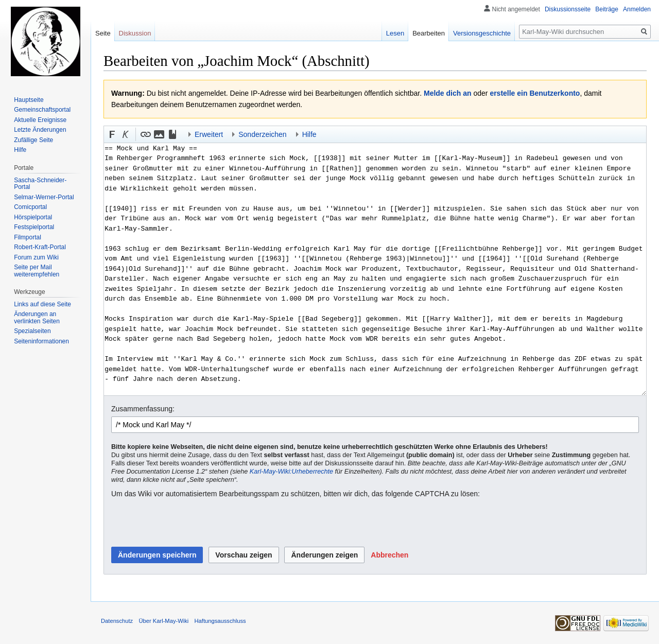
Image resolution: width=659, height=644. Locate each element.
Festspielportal (34, 227)
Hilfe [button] (309, 134)
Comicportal (30, 207)
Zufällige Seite (33, 140)
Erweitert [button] (209, 134)
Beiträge (607, 9)
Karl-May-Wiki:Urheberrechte (291, 472)
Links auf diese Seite (42, 304)
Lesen (395, 33)
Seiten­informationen (41, 341)
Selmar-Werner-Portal (44, 197)
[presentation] (189, 523)
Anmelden (637, 9)
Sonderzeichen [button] (262, 134)
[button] (112, 134)
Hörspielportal (33, 217)
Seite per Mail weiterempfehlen (37, 271)
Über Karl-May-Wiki (163, 621)
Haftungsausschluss (220, 621)
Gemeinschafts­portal (42, 110)
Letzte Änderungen (40, 130)
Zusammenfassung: (143, 409)
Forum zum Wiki (36, 257)
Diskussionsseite (568, 9)
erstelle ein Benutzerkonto (535, 93)
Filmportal (28, 237)
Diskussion (135, 33)
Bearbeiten (429, 33)
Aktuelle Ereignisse (40, 120)
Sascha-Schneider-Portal (40, 184)
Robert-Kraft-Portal (40, 247)
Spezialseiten (32, 331)
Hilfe (20, 150)
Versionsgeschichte (482, 33)
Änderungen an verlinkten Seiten (37, 318)
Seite (103, 33)
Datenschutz (117, 621)
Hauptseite (29, 100)
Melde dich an (448, 93)
